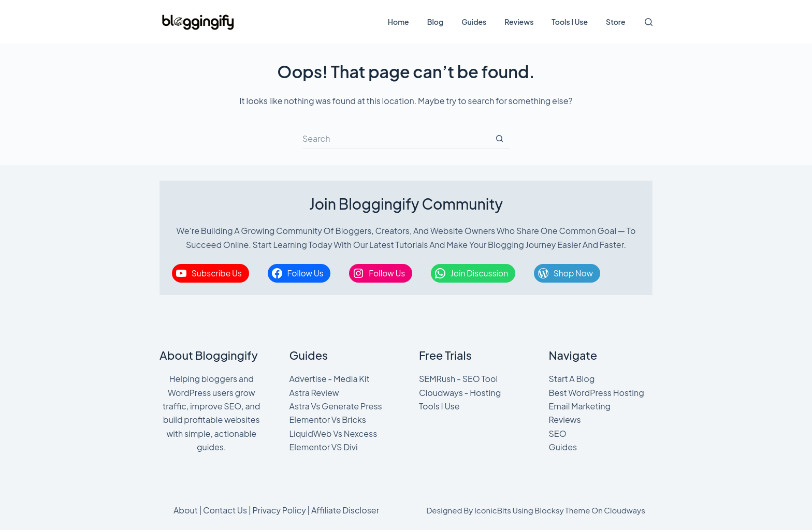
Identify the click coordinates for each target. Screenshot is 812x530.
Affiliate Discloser (345, 510)
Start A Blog (572, 379)
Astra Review (314, 393)
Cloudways (625, 510)
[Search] (649, 22)
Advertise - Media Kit (330, 379)
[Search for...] (396, 139)
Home (398, 22)
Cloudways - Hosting (460, 393)
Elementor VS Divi (324, 447)
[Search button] (499, 139)
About (186, 510)
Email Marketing (580, 406)
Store (615, 22)
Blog (435, 22)
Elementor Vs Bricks (328, 419)
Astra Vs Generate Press (336, 406)
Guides (474, 22)
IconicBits (493, 510)
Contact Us (225, 510)
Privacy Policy (279, 510)
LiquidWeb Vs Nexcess (334, 433)
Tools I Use (570, 22)
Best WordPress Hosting (597, 393)
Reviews (519, 22)
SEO (558, 433)
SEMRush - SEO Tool (458, 379)
